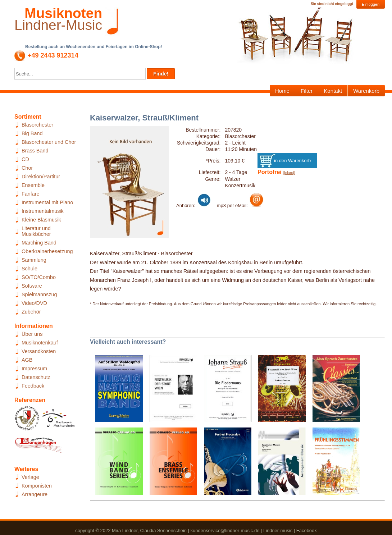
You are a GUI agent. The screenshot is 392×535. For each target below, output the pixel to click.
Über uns (32, 334)
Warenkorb (366, 91)
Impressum (34, 369)
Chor (27, 168)
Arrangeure (35, 494)
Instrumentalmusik (43, 211)
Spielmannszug (39, 294)
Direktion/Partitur (41, 177)
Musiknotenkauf (40, 343)
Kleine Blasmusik (41, 220)
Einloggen (371, 4)
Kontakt (333, 91)
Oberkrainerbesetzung (47, 251)
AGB (27, 360)
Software (32, 286)
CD (25, 159)
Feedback (33, 386)
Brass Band (35, 151)
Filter (307, 91)
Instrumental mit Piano (47, 202)
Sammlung (34, 260)
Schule (29, 269)
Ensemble (33, 185)
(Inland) (289, 173)
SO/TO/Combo (39, 277)
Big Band (32, 133)
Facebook (307, 531)
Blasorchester (37, 125)
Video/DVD (34, 303)
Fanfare (31, 194)
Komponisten (37, 486)
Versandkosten (39, 351)
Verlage (30, 477)
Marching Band (39, 243)
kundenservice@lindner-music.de (225, 531)
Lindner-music (278, 531)
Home (282, 91)
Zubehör (31, 312)
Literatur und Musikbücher (36, 231)
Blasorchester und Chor (49, 142)
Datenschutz (36, 377)
